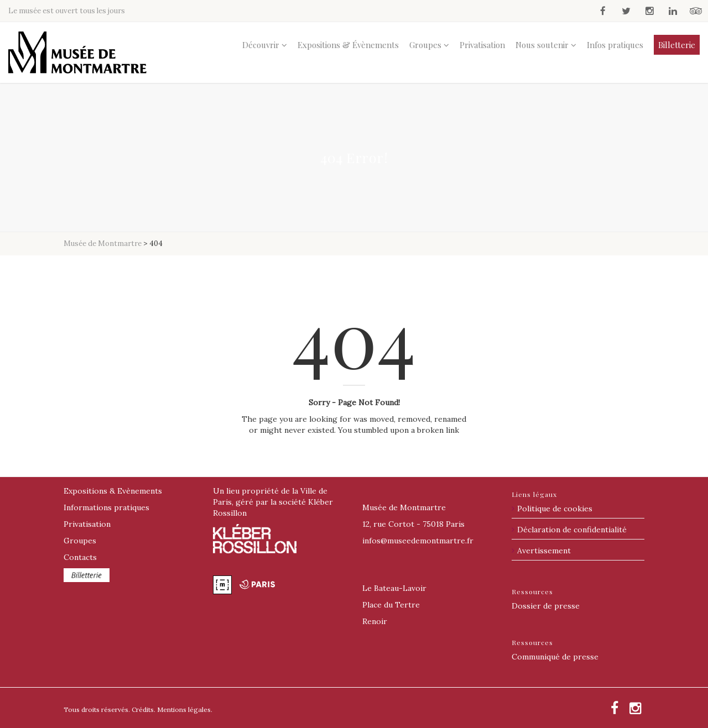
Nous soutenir (542, 45)
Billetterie (677, 45)
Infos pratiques (615, 45)
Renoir (375, 621)
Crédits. (144, 709)
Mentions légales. (185, 709)
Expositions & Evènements (113, 491)
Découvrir (261, 45)
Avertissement (544, 551)
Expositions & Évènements (348, 45)
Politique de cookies (555, 509)
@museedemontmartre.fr (418, 541)
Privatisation (482, 45)
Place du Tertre (391, 605)
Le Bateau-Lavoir (394, 588)
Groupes (425, 45)
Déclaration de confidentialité (572, 530)
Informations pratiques (106, 507)
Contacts (80, 557)
